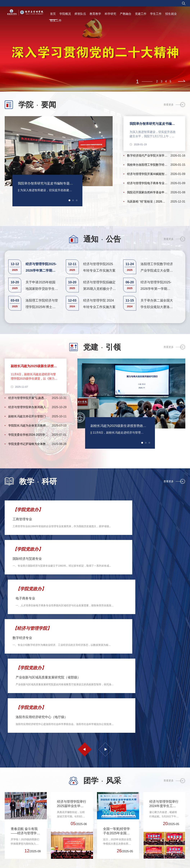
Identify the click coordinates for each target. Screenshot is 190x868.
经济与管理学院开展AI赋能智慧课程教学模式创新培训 (147, 175)
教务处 (169, 832)
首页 (53, 14)
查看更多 (169, 105)
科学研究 (110, 14)
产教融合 (126, 14)
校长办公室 (151, 832)
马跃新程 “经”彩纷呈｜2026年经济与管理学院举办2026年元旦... (147, 203)
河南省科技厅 (16, 832)
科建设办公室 (173, 846)
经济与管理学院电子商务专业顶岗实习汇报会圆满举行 (147, 184)
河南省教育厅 (16, 826)
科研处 (169, 839)
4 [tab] (166, 81)
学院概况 (65, 14)
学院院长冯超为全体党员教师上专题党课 (29, 427)
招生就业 (171, 14)
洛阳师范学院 (16, 846)
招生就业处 (172, 852)
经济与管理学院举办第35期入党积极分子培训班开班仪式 (29, 408)
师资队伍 (80, 14)
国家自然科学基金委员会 (22, 819)
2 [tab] (157, 81)
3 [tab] (161, 81)
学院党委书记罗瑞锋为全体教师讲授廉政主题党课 (29, 445)
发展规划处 (151, 839)
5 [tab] (170, 81)
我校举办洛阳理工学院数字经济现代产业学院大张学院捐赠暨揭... (147, 166)
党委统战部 (151, 826)
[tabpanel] (95, 46)
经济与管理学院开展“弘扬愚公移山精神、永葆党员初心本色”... (29, 399)
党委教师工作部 (153, 846)
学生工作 (156, 14)
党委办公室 (151, 806)
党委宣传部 (151, 819)
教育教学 (95, 14)
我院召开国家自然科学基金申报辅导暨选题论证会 (147, 193)
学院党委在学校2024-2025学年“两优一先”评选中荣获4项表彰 (29, 436)
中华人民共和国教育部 (21, 806)
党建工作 (141, 14)
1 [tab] (137, 82)
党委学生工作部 (153, 852)
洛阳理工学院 (16, 852)
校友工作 (56, 20)
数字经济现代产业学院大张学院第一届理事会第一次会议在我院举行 (147, 157)
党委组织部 (151, 812)
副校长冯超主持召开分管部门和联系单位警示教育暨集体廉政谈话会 (29, 417)
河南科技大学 (16, 839)
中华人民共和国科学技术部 (23, 812)
